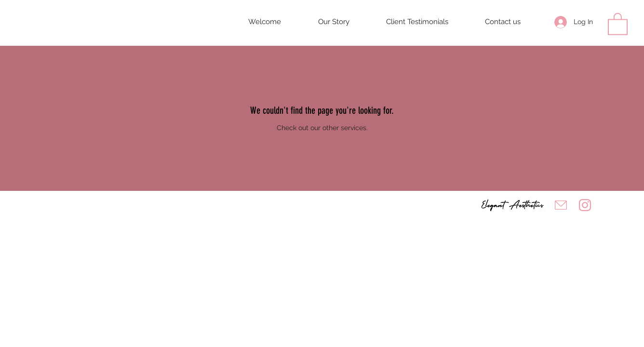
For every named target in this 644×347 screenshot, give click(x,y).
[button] (618, 23)
